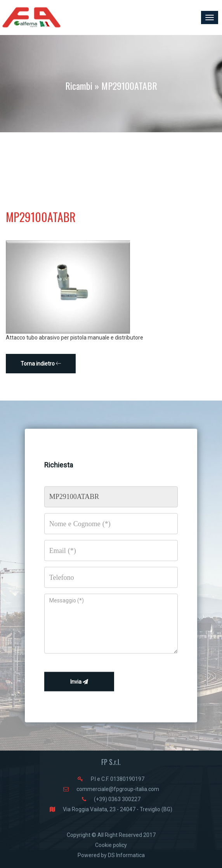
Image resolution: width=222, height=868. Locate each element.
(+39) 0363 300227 (117, 799)
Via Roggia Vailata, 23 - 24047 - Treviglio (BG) (118, 809)
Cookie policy (111, 845)
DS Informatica (126, 855)
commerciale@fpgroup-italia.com (118, 789)
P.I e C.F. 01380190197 (118, 779)
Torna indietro (41, 364)
